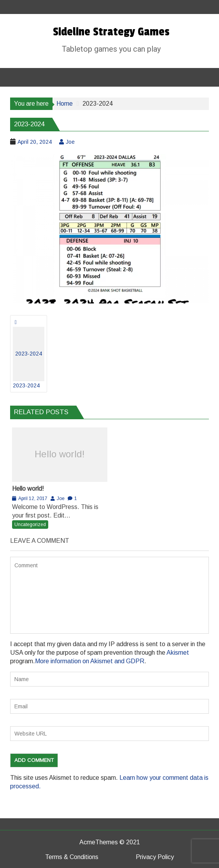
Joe (70, 142)
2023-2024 (29, 358)
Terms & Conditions (72, 857)
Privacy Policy (155, 857)
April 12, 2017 (33, 498)
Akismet (178, 653)
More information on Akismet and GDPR (90, 661)
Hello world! (60, 454)
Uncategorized (30, 525)
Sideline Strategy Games (111, 32)
